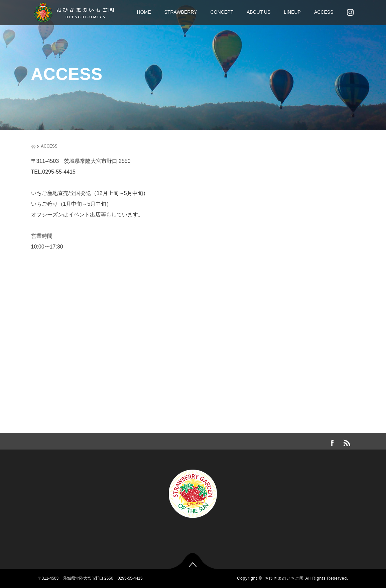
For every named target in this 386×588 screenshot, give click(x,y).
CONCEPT (222, 12)
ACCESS (324, 12)
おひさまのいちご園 (284, 578)
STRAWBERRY (181, 12)
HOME (144, 12)
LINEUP (292, 12)
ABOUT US (259, 12)
